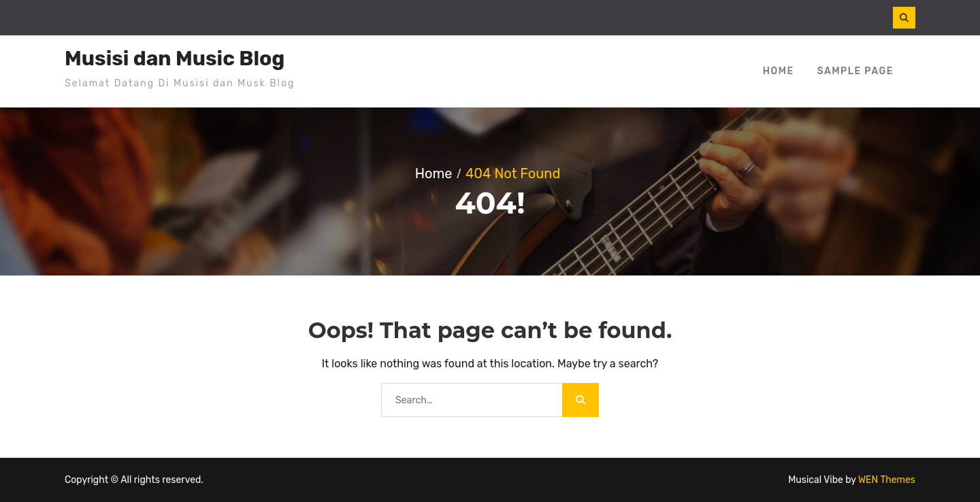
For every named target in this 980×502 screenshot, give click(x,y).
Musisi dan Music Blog (175, 58)
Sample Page (855, 71)
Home (779, 71)
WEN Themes (887, 480)
